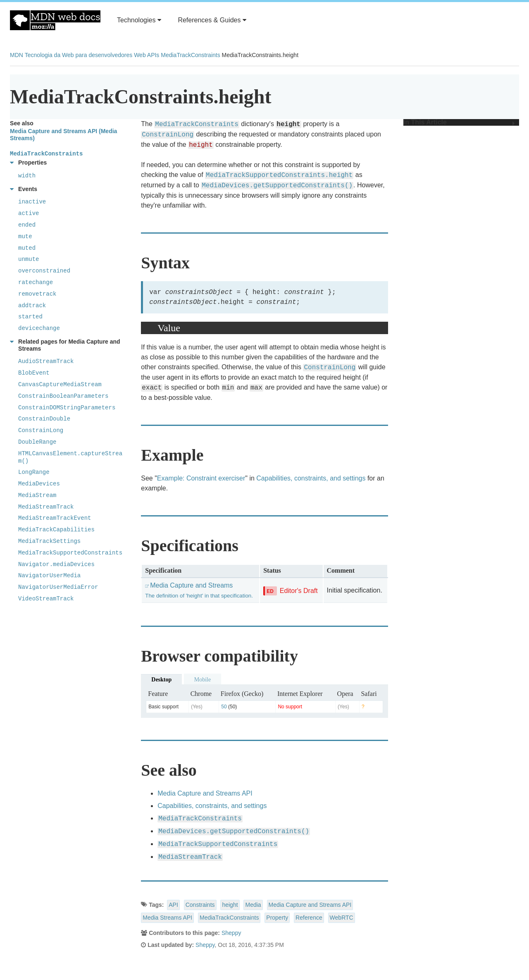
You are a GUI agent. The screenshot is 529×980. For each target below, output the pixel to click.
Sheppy (231, 933)
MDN (17, 55)
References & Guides (212, 20)
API (173, 905)
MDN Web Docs (55, 20)
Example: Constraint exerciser (201, 478)
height (230, 905)
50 (224, 707)
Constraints (200, 905)
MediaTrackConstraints (190, 55)
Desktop (161, 680)
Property (277, 918)
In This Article (459, 122)
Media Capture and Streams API (205, 793)
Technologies (139, 20)
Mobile (203, 680)
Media (253, 905)
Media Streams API (167, 918)
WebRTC (342, 918)
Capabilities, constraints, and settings (311, 478)
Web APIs (147, 55)
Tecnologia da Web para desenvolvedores (79, 55)
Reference (309, 918)
